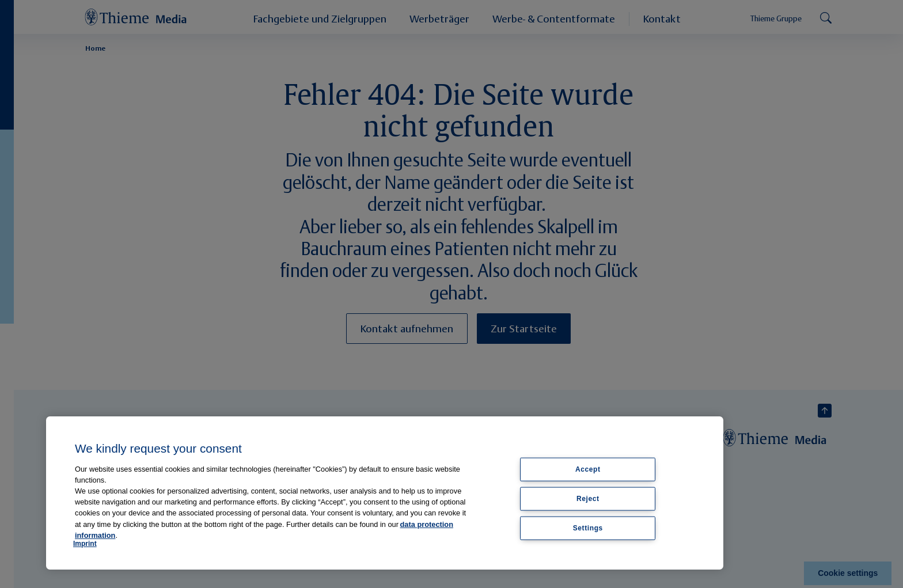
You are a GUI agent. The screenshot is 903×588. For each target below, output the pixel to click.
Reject (588, 498)
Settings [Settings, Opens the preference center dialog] (588, 528)
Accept (588, 469)
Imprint (85, 544)
